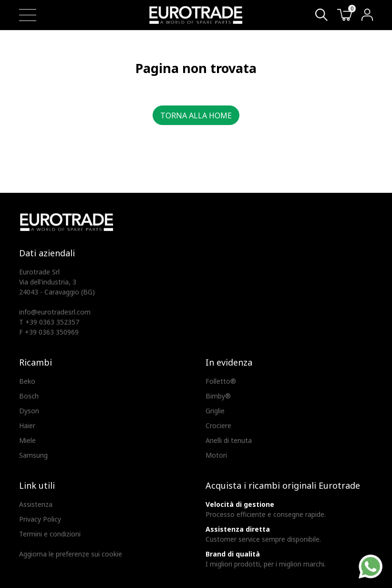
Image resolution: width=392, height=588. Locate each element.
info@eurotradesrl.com (55, 312)
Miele (27, 440)
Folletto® (221, 381)
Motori (216, 455)
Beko (27, 381)
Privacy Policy (40, 519)
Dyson (29, 411)
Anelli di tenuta (229, 440)
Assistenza (36, 504)
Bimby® (218, 396)
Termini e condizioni (50, 534)
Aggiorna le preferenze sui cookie (71, 554)
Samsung (33, 455)
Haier (27, 425)
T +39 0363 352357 (49, 322)
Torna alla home (196, 115)
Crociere (218, 425)
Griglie (215, 411)
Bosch (29, 396)
